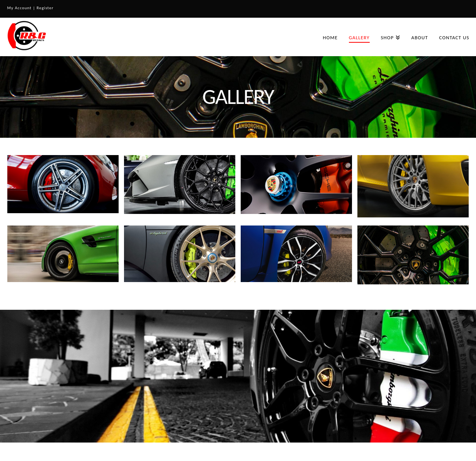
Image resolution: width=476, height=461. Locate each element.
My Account (19, 8)
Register (45, 8)
